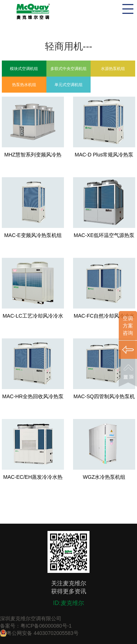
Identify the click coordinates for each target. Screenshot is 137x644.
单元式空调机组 (68, 85)
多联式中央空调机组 (68, 69)
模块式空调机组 (24, 69)
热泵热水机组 (24, 85)
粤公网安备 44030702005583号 (39, 633)
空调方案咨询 (128, 326)
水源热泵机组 (113, 69)
